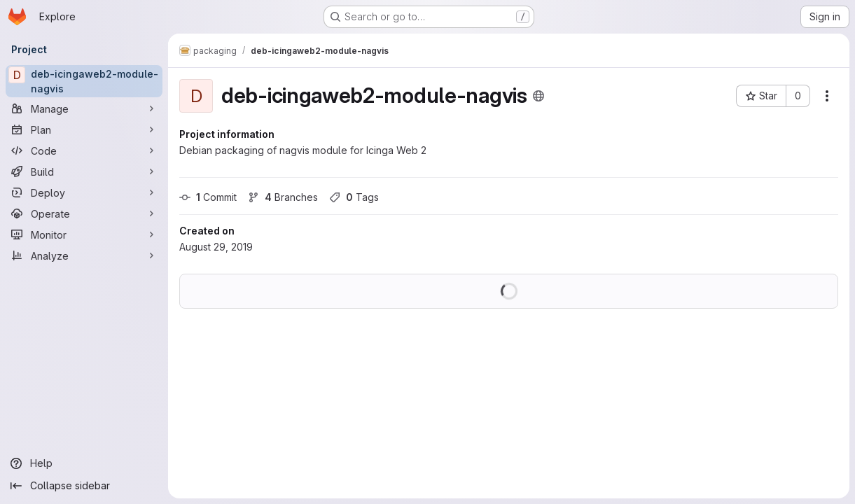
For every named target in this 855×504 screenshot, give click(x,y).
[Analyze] (84, 255)
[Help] (84, 463)
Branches (283, 197)
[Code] (84, 150)
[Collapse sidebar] (84, 486)
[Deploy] (84, 192)
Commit (208, 197)
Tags (354, 197)
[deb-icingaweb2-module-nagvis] (84, 81)
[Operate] (84, 213)
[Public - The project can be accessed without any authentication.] (538, 96)
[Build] (84, 171)
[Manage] (84, 108)
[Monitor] (84, 234)
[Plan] (84, 129)
